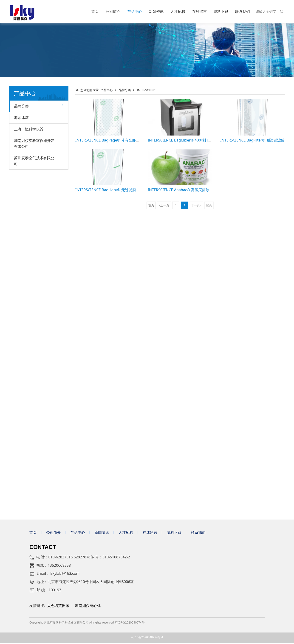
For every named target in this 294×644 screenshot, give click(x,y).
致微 (17, 252)
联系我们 (243, 12)
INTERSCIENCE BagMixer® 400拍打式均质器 (185, 140)
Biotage (20, 189)
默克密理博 (22, 150)
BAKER (19, 394)
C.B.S (18, 283)
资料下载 (221, 12)
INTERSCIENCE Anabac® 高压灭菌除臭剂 (182, 190)
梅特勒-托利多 (24, 157)
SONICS (20, 221)
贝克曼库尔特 (24, 118)
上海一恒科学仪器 (29, 456)
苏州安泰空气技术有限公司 (34, 488)
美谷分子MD (23, 165)
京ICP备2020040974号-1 (147, 639)
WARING (20, 346)
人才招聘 (178, 12)
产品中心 (135, 12)
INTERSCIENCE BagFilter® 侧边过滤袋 (252, 140)
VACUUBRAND (25, 197)
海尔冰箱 (21, 445)
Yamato (20, 409)
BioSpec (20, 339)
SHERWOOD (23, 331)
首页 (95, 12)
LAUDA (19, 181)
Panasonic (22, 417)
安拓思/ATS (22, 425)
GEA (17, 362)
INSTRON (21, 370)
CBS (17, 378)
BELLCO (20, 276)
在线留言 (199, 12)
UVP (17, 236)
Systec (19, 142)
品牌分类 (21, 106)
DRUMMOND (24, 307)
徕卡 (17, 134)
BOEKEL (20, 299)
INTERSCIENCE (25, 268)
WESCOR (21, 323)
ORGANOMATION (27, 315)
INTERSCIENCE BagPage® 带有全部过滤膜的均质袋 (118, 140)
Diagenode (22, 244)
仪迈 (17, 401)
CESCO (19, 386)
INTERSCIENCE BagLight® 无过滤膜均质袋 (111, 190)
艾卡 (17, 173)
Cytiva (19, 126)
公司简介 (113, 12)
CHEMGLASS (23, 291)
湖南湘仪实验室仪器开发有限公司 (34, 471)
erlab (18, 354)
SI (15, 213)
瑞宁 (17, 228)
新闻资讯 (156, 12)
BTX (17, 205)
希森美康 (20, 260)
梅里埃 (19, 433)
